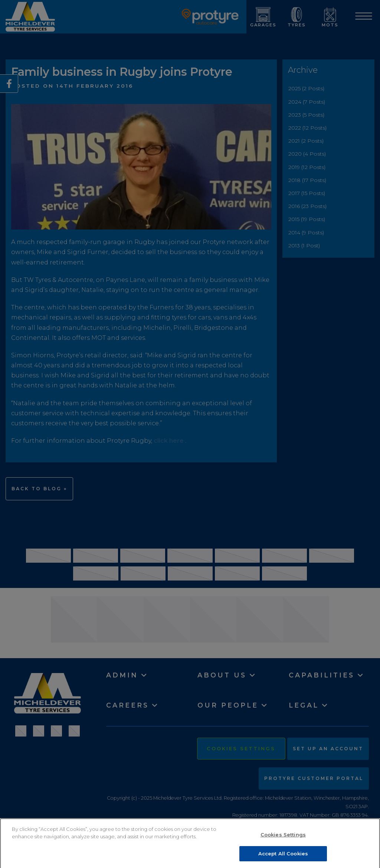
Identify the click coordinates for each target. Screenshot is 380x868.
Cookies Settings (283, 838)
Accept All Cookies (283, 856)
